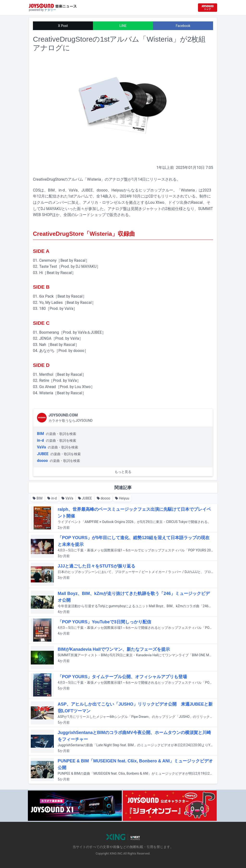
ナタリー (50, 10)
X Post (63, 26)
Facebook (183, 26)
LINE (123, 26)
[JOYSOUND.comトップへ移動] (208, 8)
